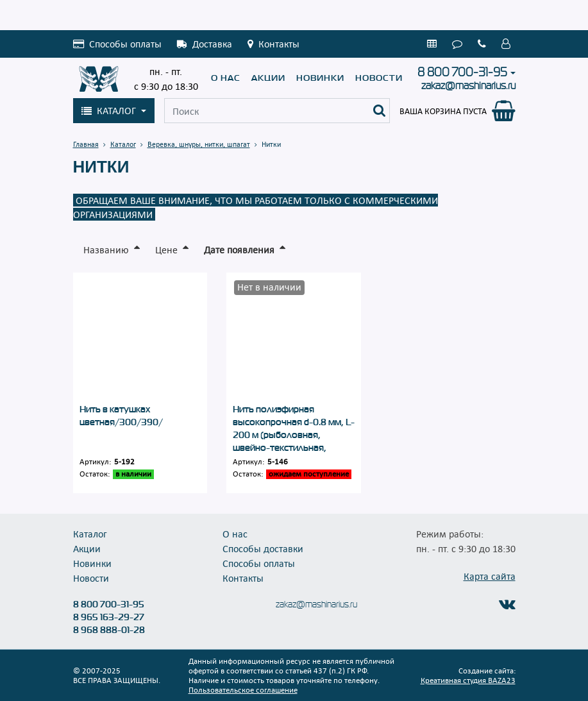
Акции (268, 78)
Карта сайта (490, 576)
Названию (106, 249)
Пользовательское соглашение (243, 689)
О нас (226, 78)
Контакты (243, 578)
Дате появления (239, 249)
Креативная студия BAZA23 (468, 680)
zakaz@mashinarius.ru (468, 86)
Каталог (90, 534)
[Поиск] (380, 111)
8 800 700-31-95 (462, 72)
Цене (166, 249)
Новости (379, 78)
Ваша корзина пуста (443, 111)
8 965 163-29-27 (109, 617)
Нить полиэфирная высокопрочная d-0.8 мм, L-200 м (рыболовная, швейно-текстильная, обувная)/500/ (294, 435)
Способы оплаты (259, 563)
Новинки (320, 78)
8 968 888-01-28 (109, 630)
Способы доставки (263, 548)
